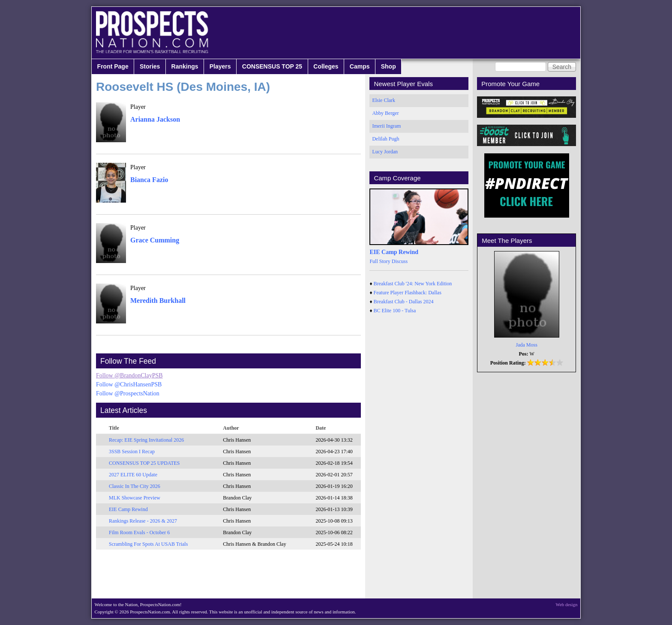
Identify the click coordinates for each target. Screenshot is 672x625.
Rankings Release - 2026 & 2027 (143, 521)
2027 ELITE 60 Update (133, 475)
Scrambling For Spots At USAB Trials (148, 544)
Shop (388, 66)
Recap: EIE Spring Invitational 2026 (146, 440)
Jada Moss (527, 345)
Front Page (113, 66)
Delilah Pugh (385, 139)
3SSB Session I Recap (132, 452)
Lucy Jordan (385, 152)
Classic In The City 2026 (135, 486)
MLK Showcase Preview (135, 498)
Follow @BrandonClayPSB (129, 375)
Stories (150, 66)
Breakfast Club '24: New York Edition (413, 284)
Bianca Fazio (149, 180)
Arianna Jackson (155, 119)
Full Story (380, 261)
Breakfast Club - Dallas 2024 (404, 302)
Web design (567, 604)
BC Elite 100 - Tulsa (395, 311)
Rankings (185, 66)
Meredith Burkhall (158, 301)
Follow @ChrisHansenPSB (129, 384)
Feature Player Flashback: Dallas (408, 293)
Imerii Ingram (386, 126)
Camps (360, 66)
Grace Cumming (155, 240)
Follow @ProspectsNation (128, 393)
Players (220, 66)
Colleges (326, 66)
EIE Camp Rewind (128, 509)
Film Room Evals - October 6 (139, 532)
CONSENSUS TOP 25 (272, 66)
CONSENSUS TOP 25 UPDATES (144, 463)
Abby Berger (385, 113)
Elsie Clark (384, 100)
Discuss (400, 261)
